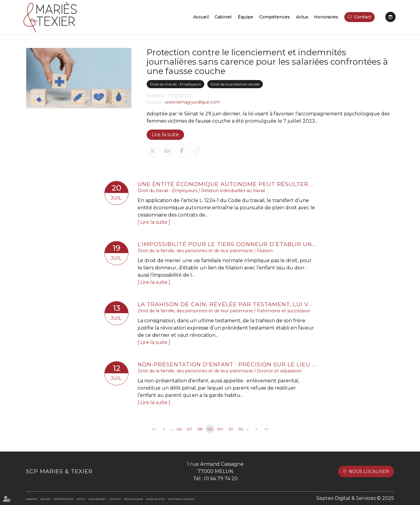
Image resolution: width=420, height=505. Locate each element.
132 (241, 429)
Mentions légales (181, 499)
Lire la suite (165, 135)
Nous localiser (369, 471)
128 (200, 429)
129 (210, 429)
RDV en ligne (390, 17)
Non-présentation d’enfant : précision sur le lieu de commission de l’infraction (227, 365)
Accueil (201, 17)
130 (220, 429)
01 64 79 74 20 (221, 479)
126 (179, 429)
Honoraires (326, 17)
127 (189, 429)
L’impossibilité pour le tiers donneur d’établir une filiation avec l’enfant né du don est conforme (227, 244)
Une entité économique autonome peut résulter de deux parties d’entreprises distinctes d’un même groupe (227, 184)
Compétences (275, 17)
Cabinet (223, 17)
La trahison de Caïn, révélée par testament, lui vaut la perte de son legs (227, 304)
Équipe (245, 17)
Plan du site (155, 499)
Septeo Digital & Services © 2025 (355, 498)
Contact (363, 17)
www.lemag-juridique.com (192, 102)
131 (231, 429)
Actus (302, 17)
